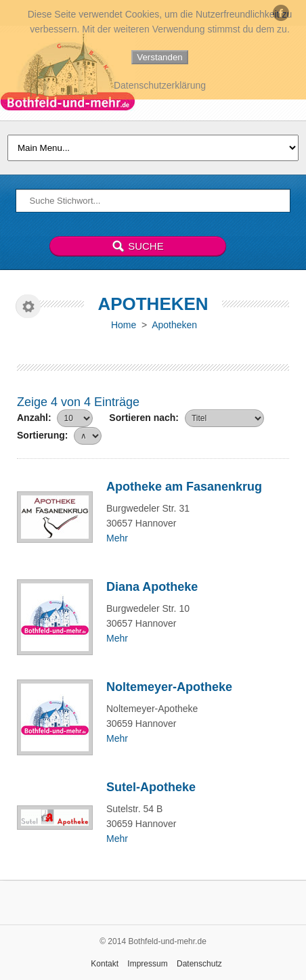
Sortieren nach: (144, 418)
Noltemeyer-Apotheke (169, 687)
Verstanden (159, 57)
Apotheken (174, 325)
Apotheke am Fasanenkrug (184, 487)
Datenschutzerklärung (160, 85)
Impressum (147, 964)
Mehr (117, 538)
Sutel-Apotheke (151, 787)
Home (124, 325)
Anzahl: (34, 418)
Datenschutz (199, 964)
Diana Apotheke (152, 587)
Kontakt (105, 964)
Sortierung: (42, 435)
